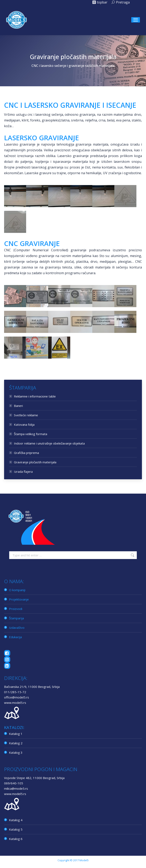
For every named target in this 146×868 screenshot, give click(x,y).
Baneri (18, 406)
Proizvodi (16, 609)
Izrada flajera (23, 472)
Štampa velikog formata (31, 434)
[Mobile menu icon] (136, 20)
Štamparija (16, 618)
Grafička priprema (26, 453)
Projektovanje (19, 599)
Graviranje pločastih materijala (35, 462)
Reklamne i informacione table (35, 396)
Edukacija (15, 637)
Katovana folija (24, 424)
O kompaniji (17, 590)
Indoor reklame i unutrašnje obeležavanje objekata (49, 443)
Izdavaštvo (17, 628)
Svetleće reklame (26, 415)
